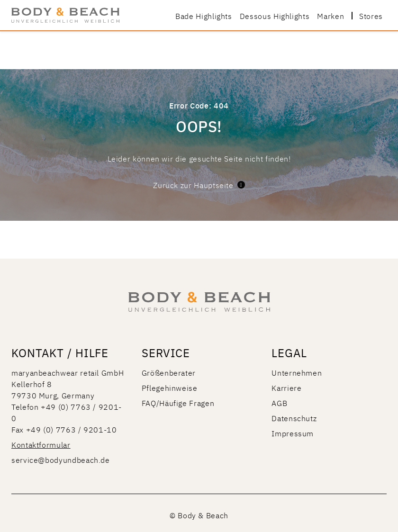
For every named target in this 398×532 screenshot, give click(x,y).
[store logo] (65, 15)
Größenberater (169, 372)
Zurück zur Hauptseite (199, 185)
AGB (279, 403)
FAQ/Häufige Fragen (178, 403)
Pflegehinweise (170, 388)
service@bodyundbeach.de (61, 460)
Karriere (286, 388)
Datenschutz (294, 418)
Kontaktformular (41, 444)
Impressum (293, 433)
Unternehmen (297, 372)
